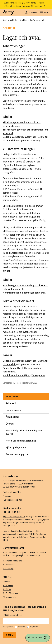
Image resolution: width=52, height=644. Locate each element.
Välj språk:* (8, 627)
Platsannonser (9, 565)
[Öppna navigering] (44, 13)
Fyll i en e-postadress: (12, 615)
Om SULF (7, 582)
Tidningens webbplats (12, 561)
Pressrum (7, 496)
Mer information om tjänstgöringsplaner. (24, 293)
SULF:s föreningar (10, 593)
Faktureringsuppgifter (12, 500)
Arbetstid (12, 396)
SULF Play (7, 589)
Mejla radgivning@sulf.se (14, 517)
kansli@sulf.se (29, 487)
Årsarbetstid (12, 417)
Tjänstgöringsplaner (17, 447)
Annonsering (8, 569)
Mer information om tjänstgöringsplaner (24, 375)
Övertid (10, 424)
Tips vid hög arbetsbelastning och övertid (24, 432)
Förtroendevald (9, 597)
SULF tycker (8, 585)
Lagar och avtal (14, 410)
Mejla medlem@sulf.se (13, 531)
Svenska (21, 627)
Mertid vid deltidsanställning (21, 441)
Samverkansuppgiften (17, 454)
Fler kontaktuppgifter (12, 492)
